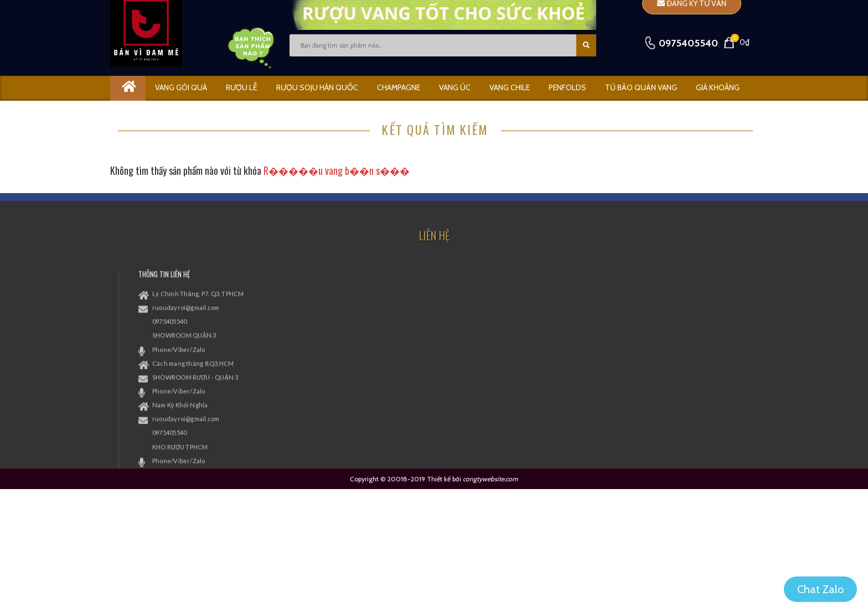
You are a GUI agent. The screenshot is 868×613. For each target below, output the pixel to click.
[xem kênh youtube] (683, 321)
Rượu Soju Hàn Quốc (317, 87)
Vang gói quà (181, 87)
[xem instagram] (659, 321)
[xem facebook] (611, 321)
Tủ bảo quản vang (641, 87)
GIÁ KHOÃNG (718, 87)
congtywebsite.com (490, 479)
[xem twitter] (635, 321)
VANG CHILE (510, 87)
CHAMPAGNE (399, 87)
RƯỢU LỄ (242, 87)
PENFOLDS (567, 87)
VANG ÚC (455, 87)
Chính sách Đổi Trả (484, 309)
